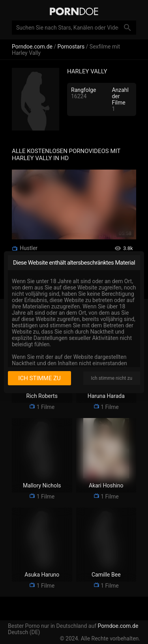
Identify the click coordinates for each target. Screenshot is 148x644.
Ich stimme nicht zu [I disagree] (112, 378)
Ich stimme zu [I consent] (39, 378)
